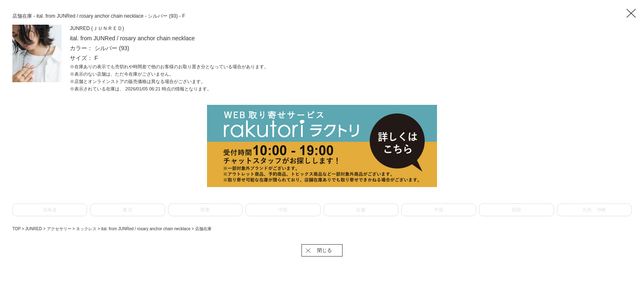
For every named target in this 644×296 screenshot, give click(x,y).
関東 (205, 210)
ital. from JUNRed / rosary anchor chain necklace (146, 229)
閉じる (324, 250)
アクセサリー (60, 229)
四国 (516, 210)
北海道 (50, 210)
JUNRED (34, 229)
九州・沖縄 (594, 210)
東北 (128, 210)
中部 (283, 210)
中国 (439, 210)
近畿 (361, 210)
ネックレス (87, 229)
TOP (16, 229)
